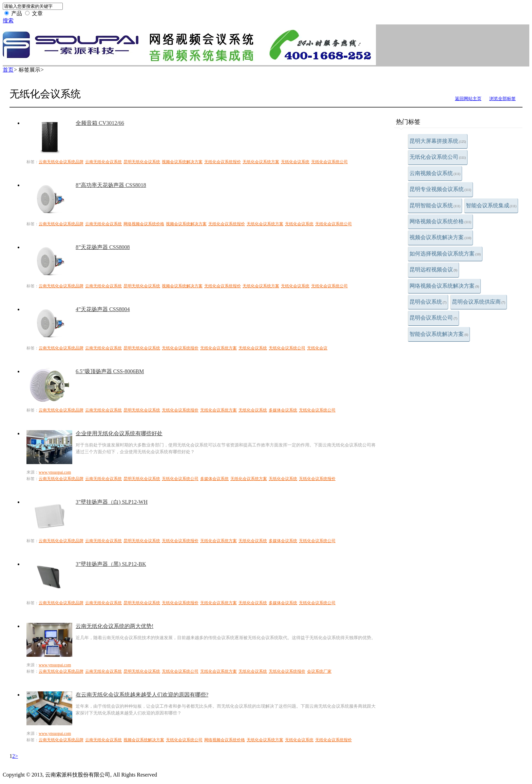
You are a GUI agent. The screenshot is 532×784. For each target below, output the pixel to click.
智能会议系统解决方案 (439, 334)
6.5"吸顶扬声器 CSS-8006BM (110, 371)
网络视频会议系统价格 (440, 221)
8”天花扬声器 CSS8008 (103, 247)
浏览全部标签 (502, 99)
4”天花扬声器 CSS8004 (103, 309)
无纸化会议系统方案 (261, 162)
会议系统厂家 (319, 671)
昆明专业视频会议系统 (440, 189)
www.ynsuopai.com (55, 472)
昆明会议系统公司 (433, 318)
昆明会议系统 (428, 302)
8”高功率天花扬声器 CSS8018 (111, 185)
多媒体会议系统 (283, 410)
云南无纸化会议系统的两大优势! (115, 626)
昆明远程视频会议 (433, 270)
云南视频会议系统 (435, 173)
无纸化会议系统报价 (223, 162)
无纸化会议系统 (295, 162)
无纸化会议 (317, 348)
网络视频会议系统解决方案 (444, 286)
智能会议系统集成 (491, 205)
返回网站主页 (468, 99)
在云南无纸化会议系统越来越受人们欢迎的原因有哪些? (142, 695)
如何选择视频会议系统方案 (445, 254)
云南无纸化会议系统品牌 (61, 162)
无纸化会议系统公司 (438, 157)
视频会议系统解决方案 (440, 237)
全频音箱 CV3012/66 (100, 123)
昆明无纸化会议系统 (142, 162)
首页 (8, 70)
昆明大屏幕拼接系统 (438, 141)
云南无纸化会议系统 (103, 162)
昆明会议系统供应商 (479, 302)
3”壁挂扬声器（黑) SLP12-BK (111, 564)
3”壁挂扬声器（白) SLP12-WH (112, 502)
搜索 (8, 21)
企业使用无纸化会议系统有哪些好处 (119, 433)
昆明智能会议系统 (435, 205)
